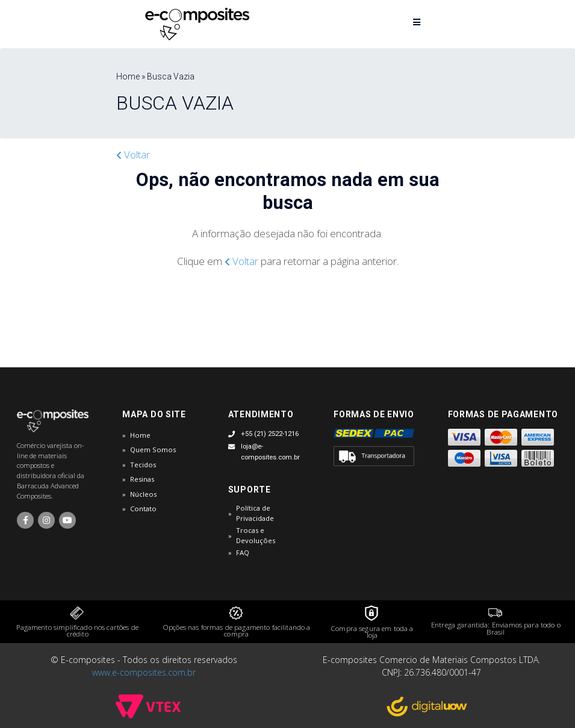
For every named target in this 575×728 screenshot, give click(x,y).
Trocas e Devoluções (256, 535)
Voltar (133, 154)
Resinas (142, 479)
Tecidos (143, 465)
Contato (143, 509)
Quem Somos (153, 450)
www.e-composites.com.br (144, 672)
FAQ (243, 552)
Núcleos (143, 494)
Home (140, 435)
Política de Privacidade (255, 513)
